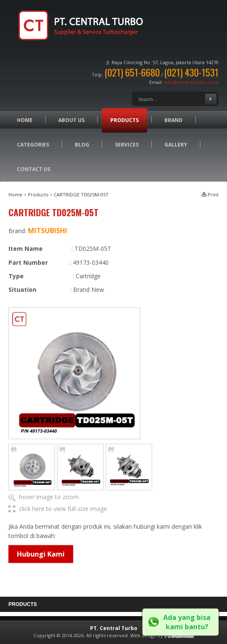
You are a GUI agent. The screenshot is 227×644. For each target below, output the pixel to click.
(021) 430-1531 (191, 72)
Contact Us (34, 169)
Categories (33, 145)
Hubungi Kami (41, 554)
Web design (143, 635)
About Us (71, 120)
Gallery (176, 145)
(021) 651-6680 (132, 72)
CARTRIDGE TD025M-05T (81, 194)
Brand (174, 120)
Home (25, 120)
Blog (82, 145)
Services (127, 145)
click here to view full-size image (63, 509)
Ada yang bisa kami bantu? (187, 622)
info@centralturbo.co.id (191, 82)
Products (124, 120)
